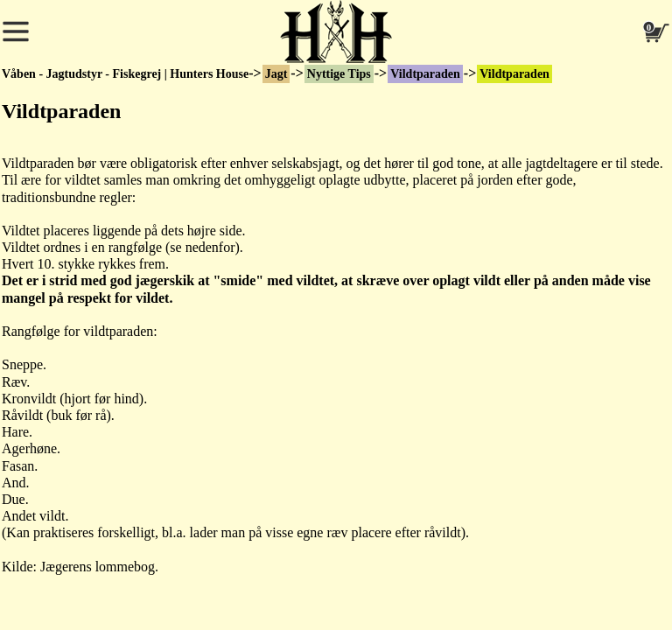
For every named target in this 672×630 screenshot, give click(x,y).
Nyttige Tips (339, 74)
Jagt (276, 74)
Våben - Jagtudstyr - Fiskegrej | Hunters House (125, 74)
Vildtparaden (425, 74)
